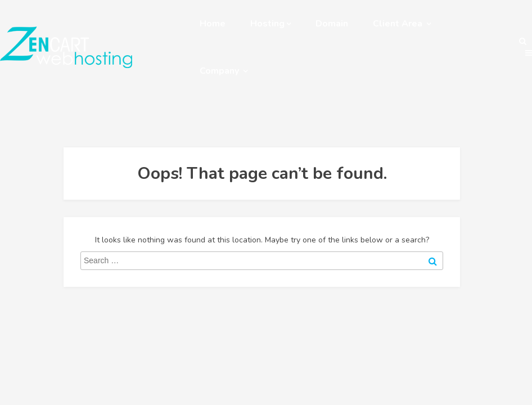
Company (224, 71)
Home (213, 24)
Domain (332, 24)
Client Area (402, 24)
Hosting (270, 24)
